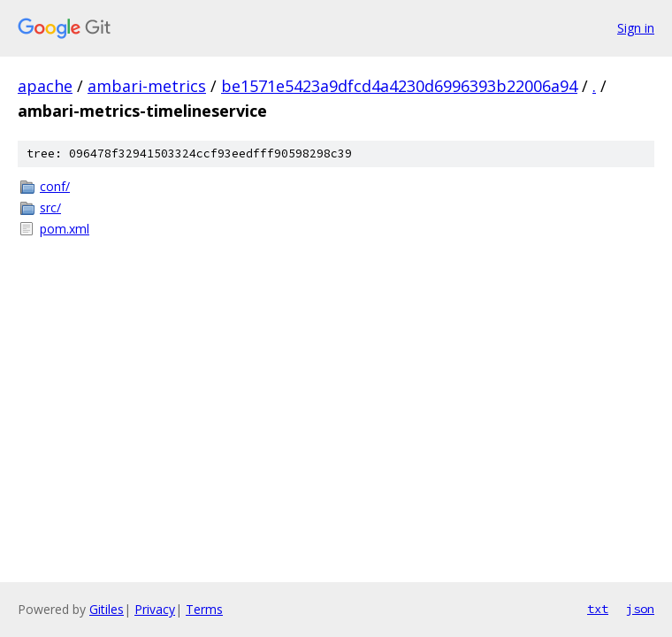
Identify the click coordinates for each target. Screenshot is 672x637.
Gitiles (107, 609)
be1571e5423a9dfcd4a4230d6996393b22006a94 (399, 86)
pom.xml (65, 229)
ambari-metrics (147, 86)
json (640, 609)
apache (45, 86)
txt (598, 609)
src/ (50, 207)
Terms (204, 609)
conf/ (55, 186)
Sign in (636, 28)
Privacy (155, 609)
